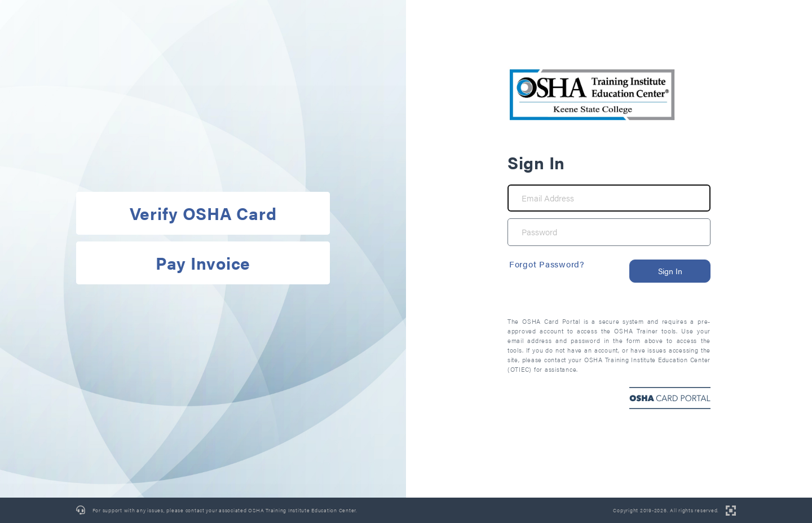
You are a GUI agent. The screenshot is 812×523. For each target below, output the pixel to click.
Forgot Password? (547, 264)
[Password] (609, 232)
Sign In (670, 271)
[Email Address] (609, 198)
